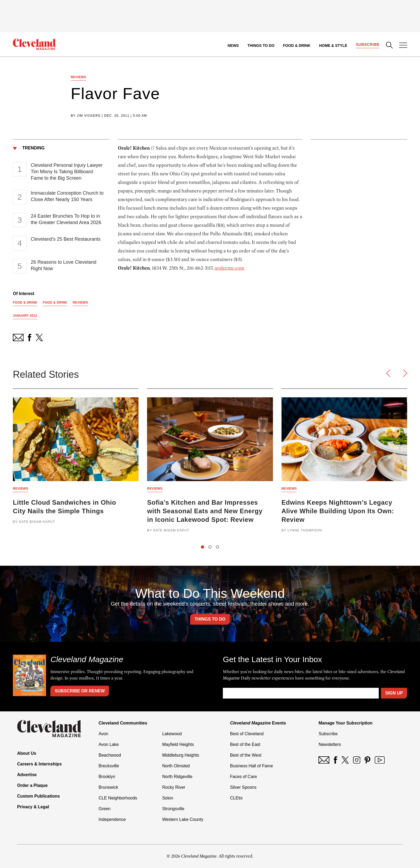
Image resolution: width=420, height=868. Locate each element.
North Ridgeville (177, 777)
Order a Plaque (32, 785)
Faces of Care (243, 777)
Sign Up (394, 693)
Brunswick (108, 787)
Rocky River (174, 787)
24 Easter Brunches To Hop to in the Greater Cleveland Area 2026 (66, 219)
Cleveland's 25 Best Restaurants (66, 239)
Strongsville (173, 809)
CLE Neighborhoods (118, 798)
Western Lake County (183, 819)
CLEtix (236, 798)
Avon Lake (109, 744)
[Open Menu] (403, 46)
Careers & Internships (39, 764)
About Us (27, 753)
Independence (112, 819)
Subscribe (368, 44)
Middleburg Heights (181, 755)
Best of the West (246, 755)
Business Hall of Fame (252, 766)
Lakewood (172, 734)
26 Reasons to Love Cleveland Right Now (64, 265)
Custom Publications (38, 796)
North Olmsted (176, 766)
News (233, 46)
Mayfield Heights (178, 744)
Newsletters (330, 744)
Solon (168, 798)
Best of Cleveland (247, 734)
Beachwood (110, 755)
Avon (103, 734)
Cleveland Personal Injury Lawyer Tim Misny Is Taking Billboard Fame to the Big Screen (67, 172)
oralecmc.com (229, 268)
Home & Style (333, 46)
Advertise (27, 775)
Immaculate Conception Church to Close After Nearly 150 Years (67, 196)
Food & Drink (297, 46)
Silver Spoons (243, 787)
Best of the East (245, 744)
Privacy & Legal (33, 807)
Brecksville (109, 766)
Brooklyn (107, 777)
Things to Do (261, 46)
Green (104, 809)
